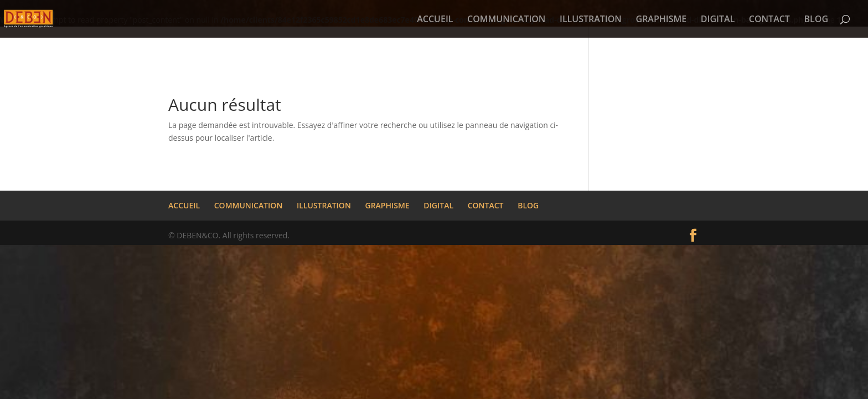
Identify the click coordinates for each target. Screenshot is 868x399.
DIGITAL (718, 20)
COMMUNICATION (506, 20)
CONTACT (769, 20)
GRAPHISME (662, 20)
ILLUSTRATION (591, 20)
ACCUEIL (435, 20)
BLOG (816, 20)
